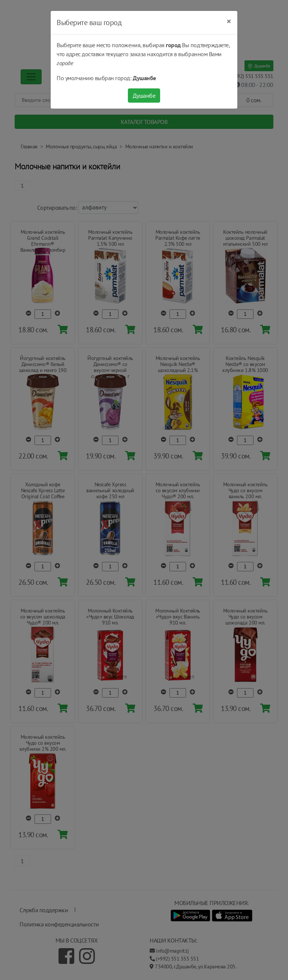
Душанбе (144, 96)
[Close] (229, 21)
